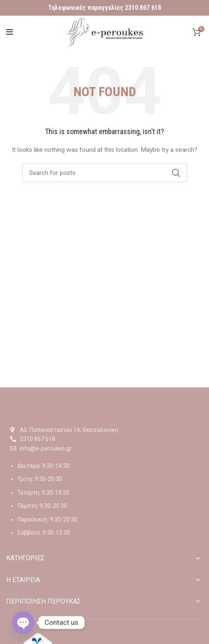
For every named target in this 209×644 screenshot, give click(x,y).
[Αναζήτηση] (105, 173)
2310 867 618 (143, 8)
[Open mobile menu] (10, 32)
